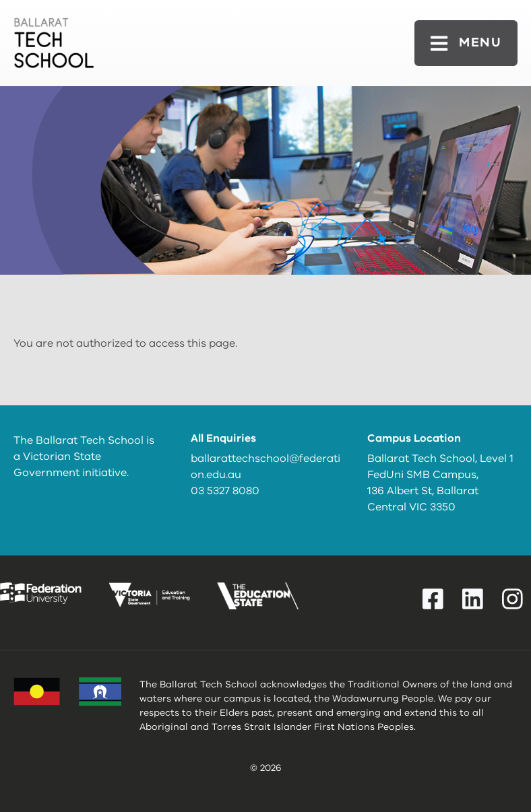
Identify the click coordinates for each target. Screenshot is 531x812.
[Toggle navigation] (466, 43)
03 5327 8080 (225, 491)
